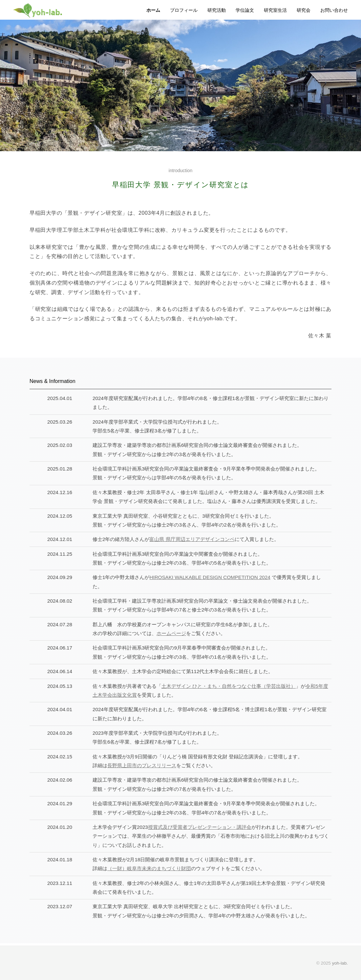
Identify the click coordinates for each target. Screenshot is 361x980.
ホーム (153, 10)
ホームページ (171, 633)
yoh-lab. (340, 963)
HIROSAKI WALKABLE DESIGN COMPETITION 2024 (210, 577)
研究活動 (217, 10)
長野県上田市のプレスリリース (142, 765)
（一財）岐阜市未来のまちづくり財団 (149, 868)
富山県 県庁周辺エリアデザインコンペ (192, 539)
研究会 (304, 10)
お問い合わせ (334, 10)
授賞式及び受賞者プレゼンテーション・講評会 (200, 827)
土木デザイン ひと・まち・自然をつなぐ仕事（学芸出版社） (229, 686)
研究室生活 (275, 10)
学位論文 (245, 10)
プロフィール (184, 10)
